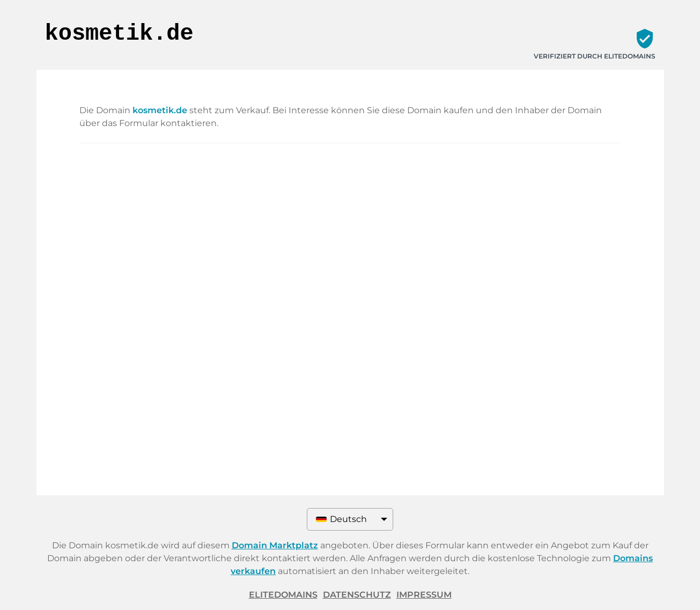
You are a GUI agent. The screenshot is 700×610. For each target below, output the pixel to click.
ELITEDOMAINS (283, 595)
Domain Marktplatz (275, 545)
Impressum (424, 595)
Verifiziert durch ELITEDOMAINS (595, 56)
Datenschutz (357, 595)
